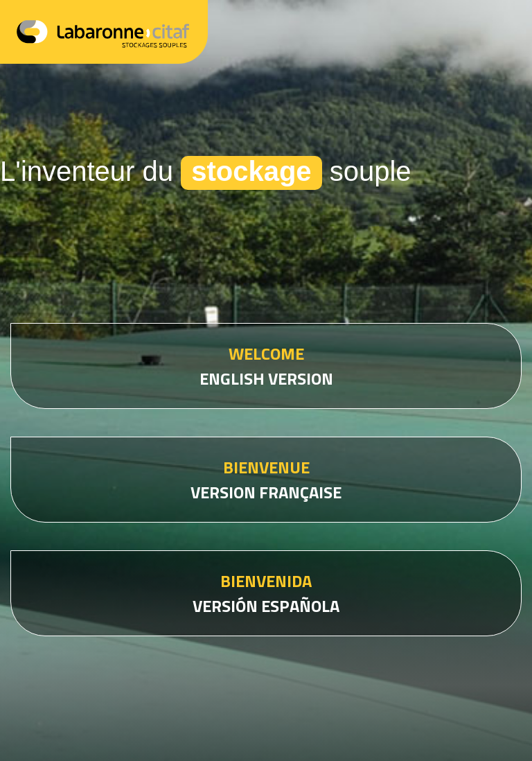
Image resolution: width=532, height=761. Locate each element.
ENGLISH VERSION (266, 366)
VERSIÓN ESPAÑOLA (266, 593)
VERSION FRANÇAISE (266, 480)
